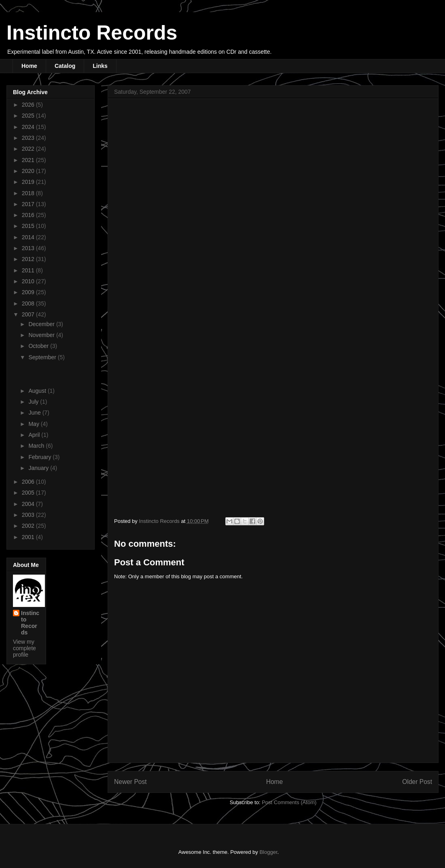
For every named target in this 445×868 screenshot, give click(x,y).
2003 (29, 515)
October (39, 346)
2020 (29, 171)
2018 (29, 193)
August (38, 391)
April (35, 435)
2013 (29, 248)
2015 (29, 226)
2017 (29, 204)
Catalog (65, 66)
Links (100, 66)
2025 (29, 116)
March (37, 446)
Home (29, 66)
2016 (29, 215)
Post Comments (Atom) (289, 802)
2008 (29, 303)
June (35, 413)
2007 (29, 314)
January (39, 468)
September (43, 357)
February (40, 457)
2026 (29, 105)
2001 (29, 537)
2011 (29, 270)
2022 (29, 149)
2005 (29, 493)
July (34, 402)
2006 (29, 482)
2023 (29, 138)
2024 (29, 127)
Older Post (417, 782)
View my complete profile (24, 648)
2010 (29, 281)
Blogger (268, 852)
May (34, 424)
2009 (29, 292)
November (42, 335)
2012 (29, 259)
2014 (29, 237)
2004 (29, 504)
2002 (29, 526)
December (42, 324)
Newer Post (130, 782)
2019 (29, 182)
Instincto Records (92, 33)
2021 (29, 160)
